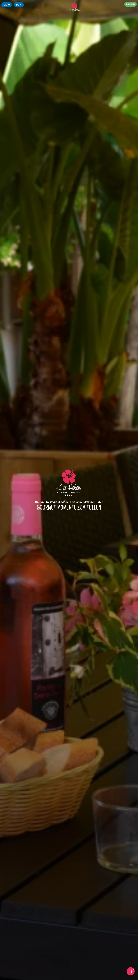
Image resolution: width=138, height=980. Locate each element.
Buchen (130, 4)
